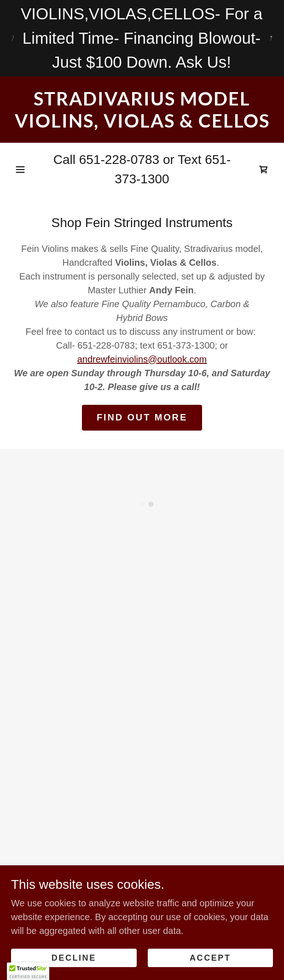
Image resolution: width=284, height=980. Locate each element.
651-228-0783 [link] (119, 160)
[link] (142, 110)
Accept (210, 958)
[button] (20, 169)
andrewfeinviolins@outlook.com (142, 359)
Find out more (142, 417)
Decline (74, 958)
